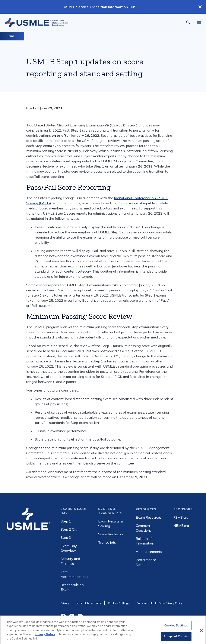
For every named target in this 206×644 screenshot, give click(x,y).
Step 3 (66, 537)
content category (78, 271)
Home (10, 36)
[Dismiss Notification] (200, 7)
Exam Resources (149, 517)
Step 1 (66, 521)
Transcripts (107, 542)
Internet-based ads (89, 603)
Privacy (65, 603)
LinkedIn (80, 616)
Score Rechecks (111, 534)
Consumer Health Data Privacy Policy (159, 603)
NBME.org (181, 525)
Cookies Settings (176, 628)
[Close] (201, 633)
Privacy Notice (45, 637)
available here (43, 290)
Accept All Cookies (176, 639)
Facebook (63, 616)
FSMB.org (181, 517)
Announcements (149, 552)
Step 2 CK (69, 529)
